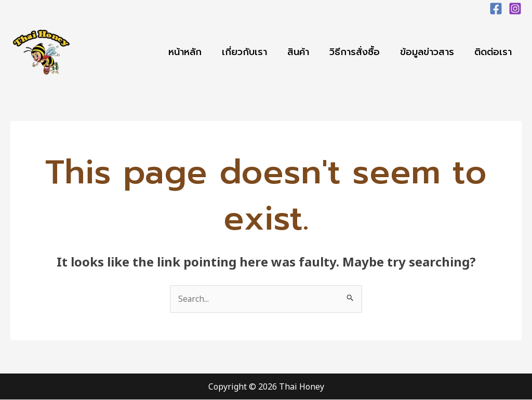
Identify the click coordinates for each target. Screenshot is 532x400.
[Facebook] (496, 9)
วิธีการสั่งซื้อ (358, 52)
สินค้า (303, 52)
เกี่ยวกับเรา (251, 52)
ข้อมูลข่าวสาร (429, 52)
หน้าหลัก (193, 52)
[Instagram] (515, 9)
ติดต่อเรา (494, 52)
